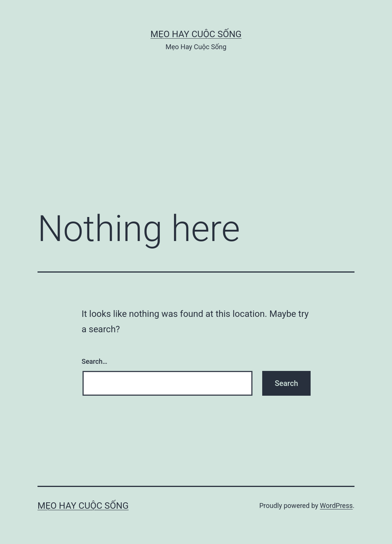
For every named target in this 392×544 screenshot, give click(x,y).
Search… (95, 361)
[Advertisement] (196, 142)
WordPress (336, 506)
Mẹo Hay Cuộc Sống (196, 34)
